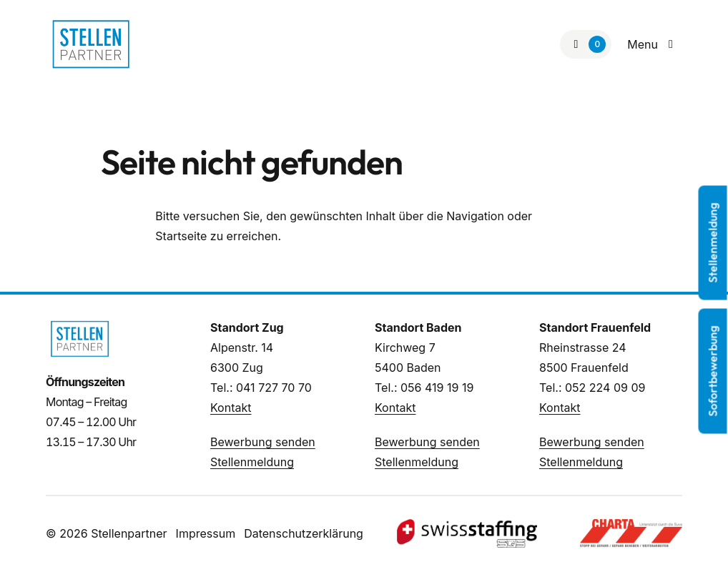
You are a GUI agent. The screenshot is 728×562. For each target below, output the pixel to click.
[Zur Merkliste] (586, 44)
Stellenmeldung (252, 462)
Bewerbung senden (263, 442)
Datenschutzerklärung (304, 533)
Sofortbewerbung (713, 371)
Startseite (181, 236)
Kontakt (231, 408)
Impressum (206, 533)
